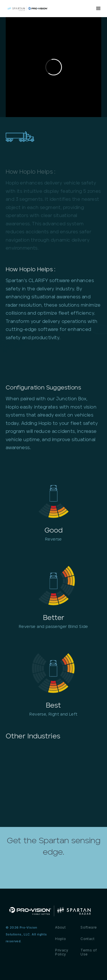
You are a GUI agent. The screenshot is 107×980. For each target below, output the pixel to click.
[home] (42, 8)
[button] (98, 9)
